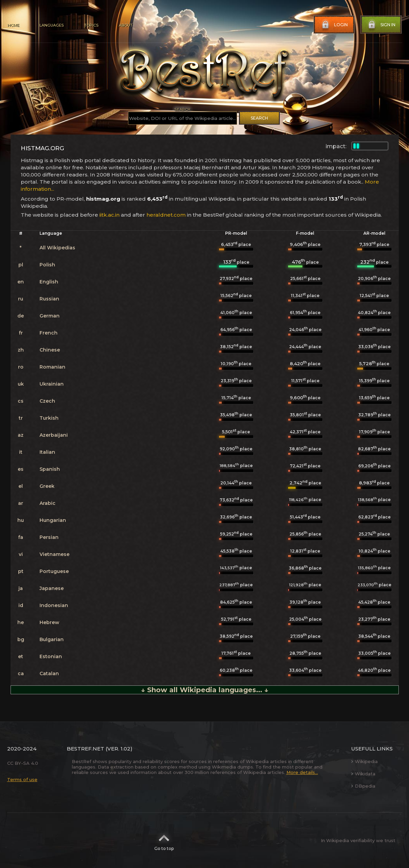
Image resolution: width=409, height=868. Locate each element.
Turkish (49, 418)
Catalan (49, 673)
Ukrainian (52, 384)
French (49, 333)
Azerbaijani (54, 435)
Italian (47, 452)
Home (13, 25)
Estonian (51, 656)
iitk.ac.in (109, 215)
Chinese (50, 350)
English (49, 282)
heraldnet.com (166, 215)
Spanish (50, 469)
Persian (49, 537)
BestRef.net (85, 749)
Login (334, 25)
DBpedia (363, 786)
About (126, 25)
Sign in (381, 25)
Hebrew (49, 622)
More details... (302, 772)
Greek (47, 486)
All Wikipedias (57, 248)
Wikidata (363, 774)
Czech (47, 401)
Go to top (164, 840)
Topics (91, 25)
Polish (47, 265)
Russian (49, 299)
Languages (52, 25)
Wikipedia (364, 761)
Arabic (48, 503)
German (50, 316)
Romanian (52, 367)
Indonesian (54, 605)
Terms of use (22, 779)
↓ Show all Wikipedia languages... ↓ (205, 690)
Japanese (52, 588)
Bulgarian (52, 639)
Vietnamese (54, 554)
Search (259, 118)
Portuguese (54, 571)
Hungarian (53, 520)
